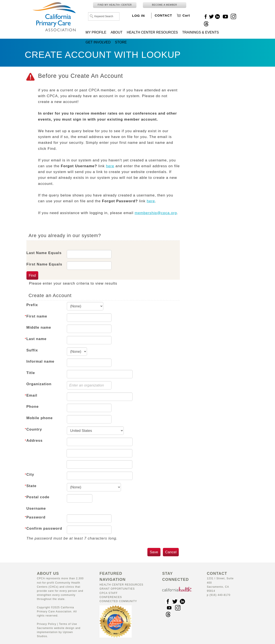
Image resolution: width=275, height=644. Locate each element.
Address (35, 441)
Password (36, 517)
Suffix (32, 350)
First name (37, 316)
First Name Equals (44, 264)
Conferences (111, 597)
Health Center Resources (121, 585)
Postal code (38, 497)
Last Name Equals (44, 253)
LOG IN (138, 16)
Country (34, 429)
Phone (33, 407)
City (30, 475)
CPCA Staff (108, 593)
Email (32, 395)
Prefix (32, 305)
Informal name (40, 361)
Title (31, 373)
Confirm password (44, 528)
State (31, 486)
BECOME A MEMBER (164, 5)
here (110, 166)
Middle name (39, 327)
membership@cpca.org (156, 213)
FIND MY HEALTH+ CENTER (115, 5)
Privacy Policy (47, 624)
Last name (37, 339)
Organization (39, 384)
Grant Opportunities (117, 589)
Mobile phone (40, 418)
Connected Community (118, 601)
